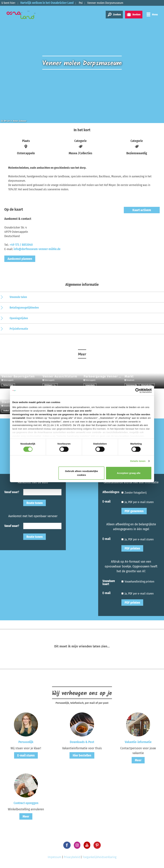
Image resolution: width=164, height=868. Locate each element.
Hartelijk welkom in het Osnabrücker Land (47, 3)
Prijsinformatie (19, 329)
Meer (138, 760)
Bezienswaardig (132, 385)
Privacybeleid (72, 857)
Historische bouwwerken (148, 385)
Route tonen (35, 503)
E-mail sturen (26, 755)
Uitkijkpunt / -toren (51, 385)
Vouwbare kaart (109, 582)
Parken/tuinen (8, 385)
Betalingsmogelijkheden (24, 308)
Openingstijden (19, 318)
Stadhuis (6, 411)
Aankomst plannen (20, 259)
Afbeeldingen (111, 492)
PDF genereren (134, 511)
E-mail (107, 501)
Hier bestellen (82, 755)
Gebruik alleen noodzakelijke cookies (82, 473)
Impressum (55, 857)
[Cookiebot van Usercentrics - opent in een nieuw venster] (138, 391)
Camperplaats (90, 385)
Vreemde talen (18, 297)
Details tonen (138, 461)
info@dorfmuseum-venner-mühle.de (37, 249)
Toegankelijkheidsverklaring (99, 857)
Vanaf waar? (12, 492)
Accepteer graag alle (129, 473)
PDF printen (132, 548)
